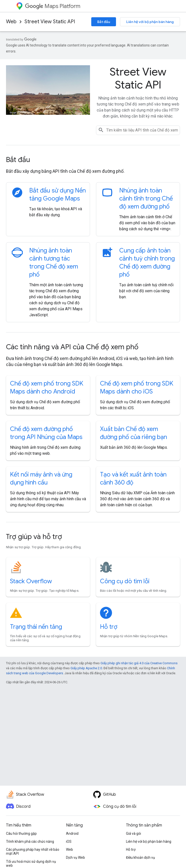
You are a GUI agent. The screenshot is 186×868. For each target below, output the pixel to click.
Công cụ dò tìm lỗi (125, 581)
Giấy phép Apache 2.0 (86, 668)
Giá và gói (133, 833)
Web (11, 22)
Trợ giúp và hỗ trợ (34, 537)
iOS (69, 841)
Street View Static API (50, 22)
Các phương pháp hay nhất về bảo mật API (33, 851)
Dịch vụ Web (75, 857)
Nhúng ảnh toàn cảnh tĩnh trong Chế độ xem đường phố (146, 198)
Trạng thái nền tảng (36, 627)
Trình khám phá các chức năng (30, 841)
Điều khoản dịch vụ (140, 857)
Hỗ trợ (109, 627)
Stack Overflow (31, 581)
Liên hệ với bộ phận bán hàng (150, 22)
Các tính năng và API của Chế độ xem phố (72, 347)
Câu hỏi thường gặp (21, 833)
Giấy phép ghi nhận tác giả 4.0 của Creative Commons (139, 663)
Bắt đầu (104, 22)
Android (72, 833)
